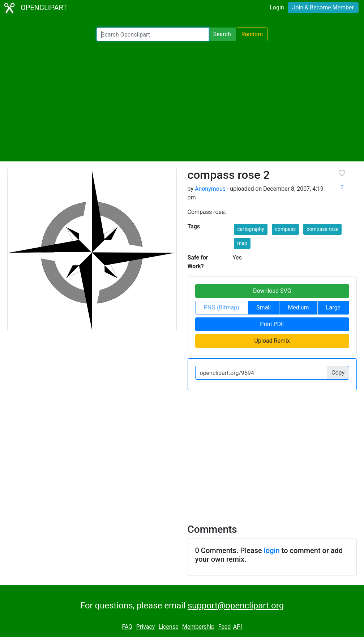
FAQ (127, 627)
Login (277, 7)
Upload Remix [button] (272, 341)
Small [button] (264, 307)
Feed (225, 627)
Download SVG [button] (272, 291)
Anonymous (210, 189)
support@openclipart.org (236, 606)
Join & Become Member (323, 7)
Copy (338, 373)
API (238, 627)
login (272, 550)
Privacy (146, 627)
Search (222, 34)
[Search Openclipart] (153, 34)
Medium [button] (298, 307)
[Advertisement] (182, 101)
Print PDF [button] (272, 324)
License (169, 627)
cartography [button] (251, 229)
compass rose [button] (322, 229)
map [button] (242, 243)
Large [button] (333, 307)
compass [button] (286, 229)
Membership (198, 627)
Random (252, 34)
